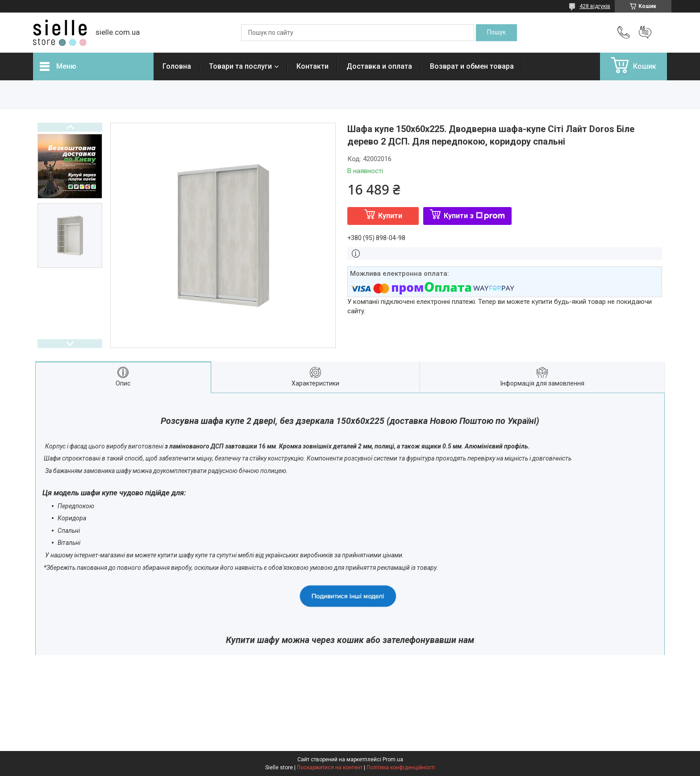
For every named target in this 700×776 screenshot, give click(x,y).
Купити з (474, 216)
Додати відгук (645, 33)
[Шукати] (496, 33)
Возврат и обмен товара (472, 66)
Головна (177, 66)
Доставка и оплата (379, 66)
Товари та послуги (240, 66)
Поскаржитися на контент (330, 768)
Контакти (312, 66)
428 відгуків (595, 6)
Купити (390, 216)
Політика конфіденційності (401, 768)
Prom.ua (393, 759)
